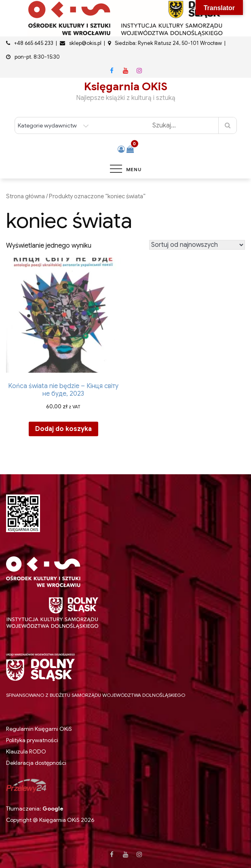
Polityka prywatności (32, 740)
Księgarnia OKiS (126, 87)
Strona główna (25, 196)
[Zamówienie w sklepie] (197, 245)
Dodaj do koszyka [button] (63, 429)
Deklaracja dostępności (36, 763)
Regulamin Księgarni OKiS (39, 729)
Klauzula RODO (26, 752)
